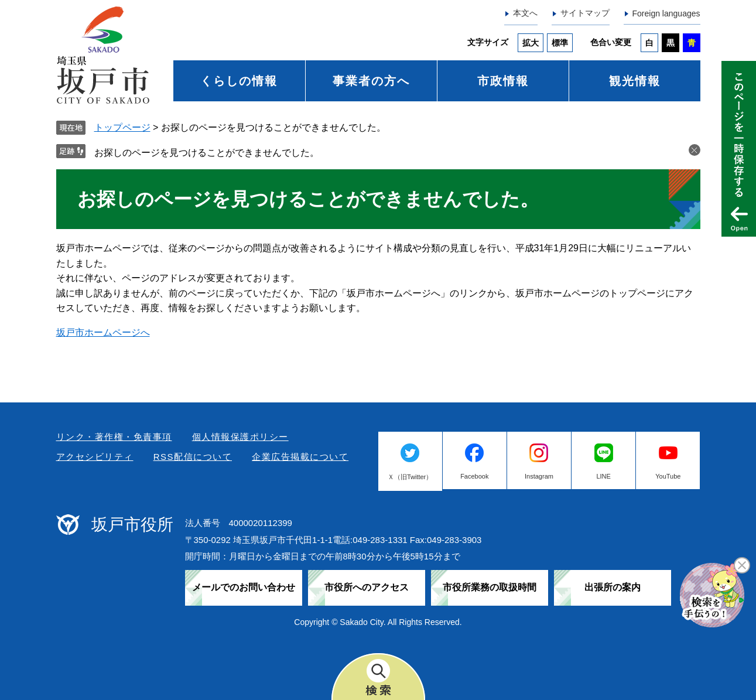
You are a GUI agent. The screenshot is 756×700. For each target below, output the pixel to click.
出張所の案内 (613, 587)
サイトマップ (585, 13)
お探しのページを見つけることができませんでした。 (207, 153)
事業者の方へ (371, 81)
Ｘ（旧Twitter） (410, 477)
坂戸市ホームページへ (103, 332)
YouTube (668, 476)
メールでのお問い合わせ (244, 587)
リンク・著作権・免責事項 (114, 437)
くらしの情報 (239, 81)
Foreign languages (666, 13)
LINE (603, 476)
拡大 (531, 43)
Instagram (539, 476)
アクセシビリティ (95, 457)
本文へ (525, 13)
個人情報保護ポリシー (240, 437)
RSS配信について (193, 457)
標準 (560, 43)
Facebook (474, 476)
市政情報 (503, 81)
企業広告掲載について (300, 457)
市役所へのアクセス (367, 587)
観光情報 (635, 81)
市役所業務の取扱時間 (490, 587)
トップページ (122, 127)
